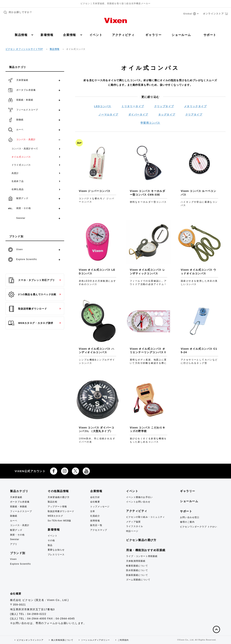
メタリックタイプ (195, 106)
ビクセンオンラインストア (30, 640)
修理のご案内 (187, 522)
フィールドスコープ (21, 511)
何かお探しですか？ (18, 12)
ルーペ (14, 521)
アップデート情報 (57, 507)
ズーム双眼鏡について (138, 580)
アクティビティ (123, 35)
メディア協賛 (133, 522)
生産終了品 (18, 181)
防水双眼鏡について (137, 570)
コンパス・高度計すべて (25, 149)
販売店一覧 (96, 525)
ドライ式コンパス (21, 165)
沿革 (93, 511)
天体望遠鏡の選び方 (59, 497)
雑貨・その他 (17, 535)
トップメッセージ (100, 507)
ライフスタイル (135, 526)
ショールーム (181, 35)
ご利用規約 (123, 640)
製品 (50, 545)
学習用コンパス (150, 123)
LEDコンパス (103, 106)
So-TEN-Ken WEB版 (59, 521)
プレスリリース (56, 555)
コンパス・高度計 (20, 525)
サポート (210, 35)
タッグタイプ (167, 115)
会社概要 (95, 502)
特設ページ (132, 531)
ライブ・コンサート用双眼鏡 (142, 556)
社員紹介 (95, 516)
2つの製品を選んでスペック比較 (32, 295)
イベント (96, 35)
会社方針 (95, 497)
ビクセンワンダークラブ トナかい (199, 527)
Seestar (15, 539)
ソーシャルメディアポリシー (95, 640)
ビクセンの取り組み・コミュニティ (145, 517)
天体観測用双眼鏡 (136, 561)
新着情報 (47, 35)
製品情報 (24, 35)
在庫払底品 (18, 189)
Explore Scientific (21, 564)
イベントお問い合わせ (138, 502)
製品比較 (53, 502)
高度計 (15, 173)
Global (191, 14)
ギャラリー (153, 35)
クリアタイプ (194, 115)
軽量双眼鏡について (137, 566)
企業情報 (73, 35)
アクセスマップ (99, 530)
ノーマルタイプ (108, 115)
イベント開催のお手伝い (139, 497)
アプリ (14, 544)
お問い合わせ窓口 (190, 517)
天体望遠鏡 (16, 497)
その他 (51, 540)
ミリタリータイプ (133, 106)
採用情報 (95, 521)
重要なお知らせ (56, 550)
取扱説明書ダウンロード (28, 309)
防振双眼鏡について (137, 575)
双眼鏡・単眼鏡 (19, 507)
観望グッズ (16, 530)
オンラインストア (215, 14)
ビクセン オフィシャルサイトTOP (24, 49)
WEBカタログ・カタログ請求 (31, 323)
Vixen (13, 559)
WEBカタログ (55, 516)
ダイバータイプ (138, 115)
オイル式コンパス (21, 157)
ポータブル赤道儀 (20, 502)
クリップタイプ (164, 106)
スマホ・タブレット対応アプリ (32, 280)
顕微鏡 (14, 516)
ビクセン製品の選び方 (141, 540)
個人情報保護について (62, 640)
